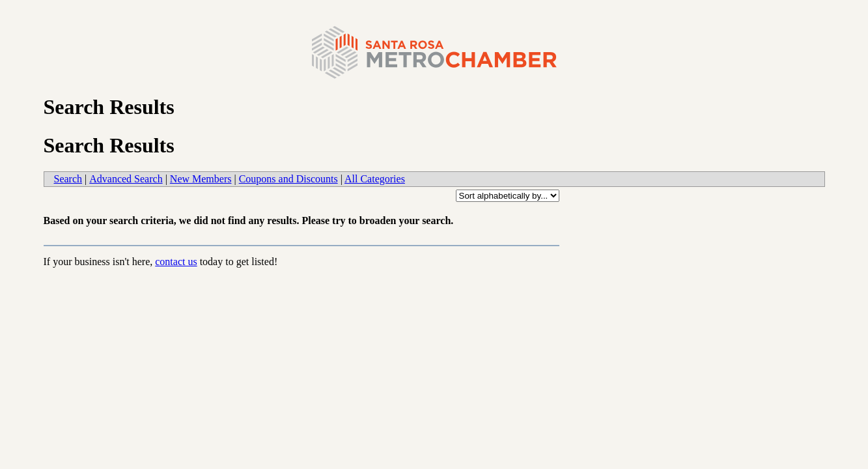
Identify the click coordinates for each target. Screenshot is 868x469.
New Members (201, 179)
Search (68, 179)
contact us (176, 262)
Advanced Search (126, 179)
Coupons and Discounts (288, 179)
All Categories (375, 179)
